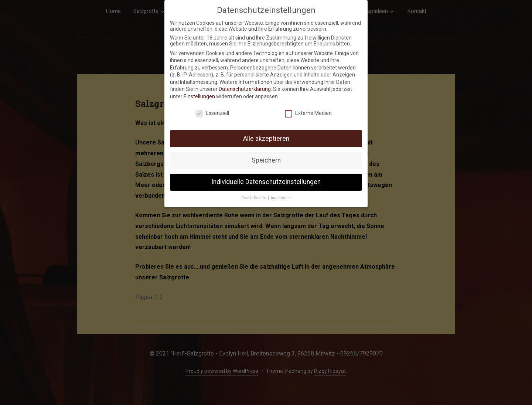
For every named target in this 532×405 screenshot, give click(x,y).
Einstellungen (199, 95)
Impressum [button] (281, 197)
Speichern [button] (266, 159)
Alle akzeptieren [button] (266, 137)
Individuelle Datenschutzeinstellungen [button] (266, 181)
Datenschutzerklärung (245, 88)
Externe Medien (308, 112)
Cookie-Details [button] (254, 197)
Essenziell (212, 112)
